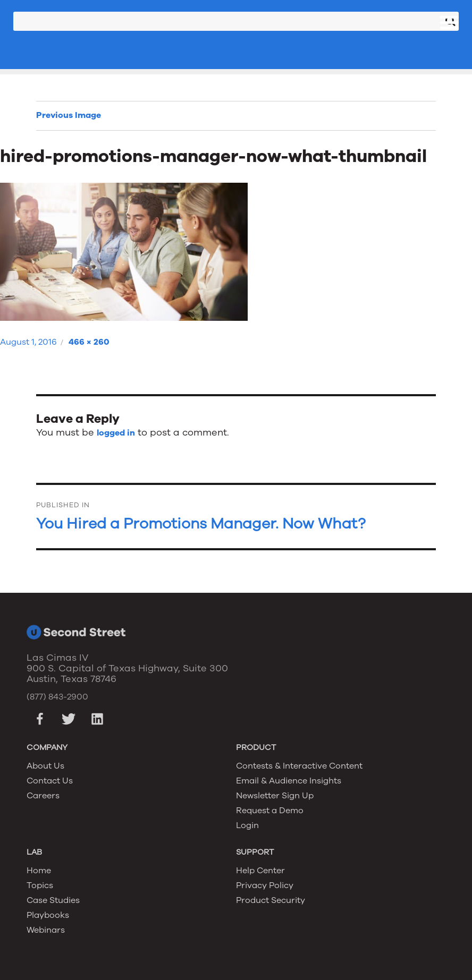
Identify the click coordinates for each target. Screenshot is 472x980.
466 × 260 (89, 342)
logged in (116, 433)
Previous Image (69, 115)
